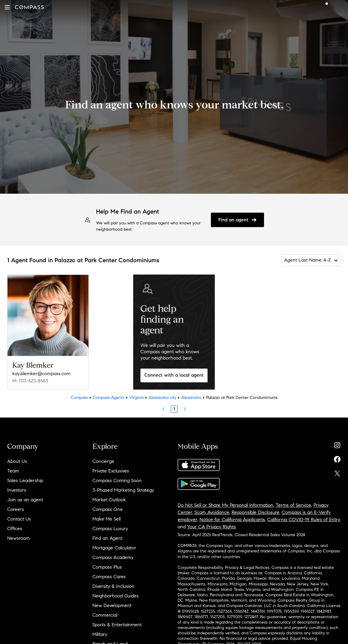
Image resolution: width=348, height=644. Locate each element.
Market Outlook (109, 500)
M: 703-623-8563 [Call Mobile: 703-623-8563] (30, 381)
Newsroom (18, 538)
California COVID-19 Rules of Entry (304, 519)
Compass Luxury (110, 529)
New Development (112, 605)
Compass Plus (107, 567)
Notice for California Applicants (232, 519)
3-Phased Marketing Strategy (123, 490)
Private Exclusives (111, 471)
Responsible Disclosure (255, 512)
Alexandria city (162, 398)
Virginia (136, 398)
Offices (15, 529)
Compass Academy (113, 557)
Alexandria (191, 398)
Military (100, 634)
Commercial (105, 615)
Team (13, 471)
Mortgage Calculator (114, 548)
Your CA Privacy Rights (211, 527)
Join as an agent (25, 500)
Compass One (108, 509)
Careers (16, 509)
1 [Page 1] (174, 409)
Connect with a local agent (174, 375)
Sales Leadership (25, 480)
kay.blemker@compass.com (41, 374)
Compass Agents (109, 398)
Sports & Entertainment (117, 625)
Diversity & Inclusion (113, 586)
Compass (79, 398)
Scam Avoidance (212, 512)
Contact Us (19, 519)
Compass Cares (109, 577)
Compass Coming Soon (117, 480)
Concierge (103, 461)
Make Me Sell (106, 519)
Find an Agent (107, 538)
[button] (7, 7)
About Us (17, 461)
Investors (17, 490)
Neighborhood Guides (115, 596)
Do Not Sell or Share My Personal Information (225, 505)
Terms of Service (293, 505)
